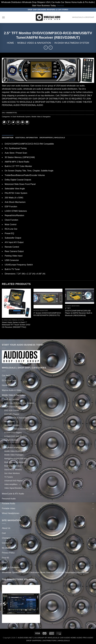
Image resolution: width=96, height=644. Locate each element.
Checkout (6, 538)
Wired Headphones (11, 513)
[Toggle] (93, 376)
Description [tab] (8, 138)
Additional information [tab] (26, 138)
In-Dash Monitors (11, 440)
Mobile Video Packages (14, 455)
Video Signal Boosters (13, 488)
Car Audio (6, 375)
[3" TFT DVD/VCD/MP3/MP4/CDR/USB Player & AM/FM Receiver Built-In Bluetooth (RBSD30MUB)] (80, 296)
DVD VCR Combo (12, 410)
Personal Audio (9, 499)
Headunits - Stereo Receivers (16, 429)
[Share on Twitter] (13, 122)
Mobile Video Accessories (15, 451)
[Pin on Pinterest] (23, 122)
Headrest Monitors (12, 425)
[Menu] (3, 17)
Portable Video (9, 508)
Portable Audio (9, 503)
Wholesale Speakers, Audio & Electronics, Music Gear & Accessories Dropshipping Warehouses (45, 572)
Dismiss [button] (60, 6)
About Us (6, 528)
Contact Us (7, 543)
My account (7, 548)
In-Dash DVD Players (13, 433)
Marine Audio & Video (12, 390)
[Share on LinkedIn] (27, 122)
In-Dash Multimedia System (72, 43)
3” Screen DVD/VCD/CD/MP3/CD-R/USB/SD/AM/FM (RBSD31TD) (47, 314)
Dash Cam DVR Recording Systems (19, 403)
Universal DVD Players (14, 481)
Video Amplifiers (11, 484)
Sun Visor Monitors (12, 473)
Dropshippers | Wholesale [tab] (52, 138)
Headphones (10, 421)
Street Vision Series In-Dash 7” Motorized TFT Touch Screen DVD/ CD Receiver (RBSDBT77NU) (16, 325)
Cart (4, 533)
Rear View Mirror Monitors (15, 462)
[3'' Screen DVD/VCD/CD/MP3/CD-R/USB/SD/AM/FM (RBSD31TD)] (48, 299)
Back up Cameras (12, 399)
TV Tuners (9, 477)
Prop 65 (5, 558)
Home (10, 43)
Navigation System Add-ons (16, 459)
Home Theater (8, 385)
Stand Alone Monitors (13, 470)
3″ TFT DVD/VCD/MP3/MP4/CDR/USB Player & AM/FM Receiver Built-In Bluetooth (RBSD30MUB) (79, 312)
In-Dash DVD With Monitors (16, 436)
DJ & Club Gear (9, 380)
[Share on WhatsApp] (4, 122)
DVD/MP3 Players (12, 414)
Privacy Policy (8, 553)
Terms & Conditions (11, 567)
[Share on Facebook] (9, 122)
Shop (4, 563)
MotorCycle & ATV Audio (13, 494)
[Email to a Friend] (18, 122)
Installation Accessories (14, 447)
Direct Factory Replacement (16, 407)
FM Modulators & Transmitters (17, 418)
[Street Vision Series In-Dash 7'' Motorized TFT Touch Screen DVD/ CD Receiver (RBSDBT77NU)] (16, 303)
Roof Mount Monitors (13, 466)
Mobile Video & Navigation (34, 43)
